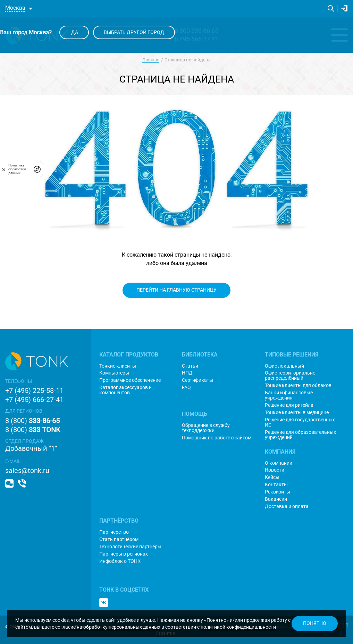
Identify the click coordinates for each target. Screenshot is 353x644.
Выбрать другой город (134, 32)
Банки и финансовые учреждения (289, 395)
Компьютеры (114, 373)
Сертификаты (197, 380)
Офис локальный (284, 366)
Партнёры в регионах (124, 554)
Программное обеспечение (130, 380)
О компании (279, 463)
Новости (275, 470)
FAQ (186, 388)
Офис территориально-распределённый (291, 376)
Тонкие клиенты (118, 366)
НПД (187, 373)
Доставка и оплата (287, 506)
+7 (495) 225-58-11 (34, 390)
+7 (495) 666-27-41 (34, 400)
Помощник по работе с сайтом (217, 438)
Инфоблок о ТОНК (120, 561)
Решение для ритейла (289, 405)
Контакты (276, 485)
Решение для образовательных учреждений (300, 435)
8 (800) (32, 421)
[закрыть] (4, 169)
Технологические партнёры (130, 547)
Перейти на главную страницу (176, 290)
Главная (151, 60)
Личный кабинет (344, 8)
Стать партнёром (119, 539)
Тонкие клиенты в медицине (297, 413)
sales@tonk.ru (27, 471)
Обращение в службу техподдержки (206, 428)
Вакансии (276, 499)
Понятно (315, 623)
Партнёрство (114, 532)
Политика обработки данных (17, 169)
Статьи (190, 366)
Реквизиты (278, 492)
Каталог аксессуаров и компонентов (125, 390)
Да (74, 32)
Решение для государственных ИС (300, 422)
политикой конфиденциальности (238, 627)
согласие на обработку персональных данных (108, 627)
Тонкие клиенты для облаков (298, 385)
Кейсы (272, 477)
